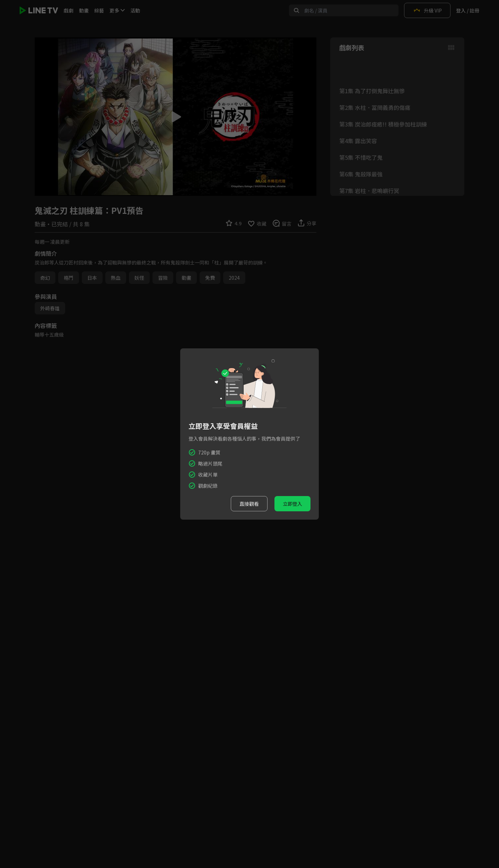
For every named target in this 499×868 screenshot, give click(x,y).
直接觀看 (249, 504)
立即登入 (292, 504)
